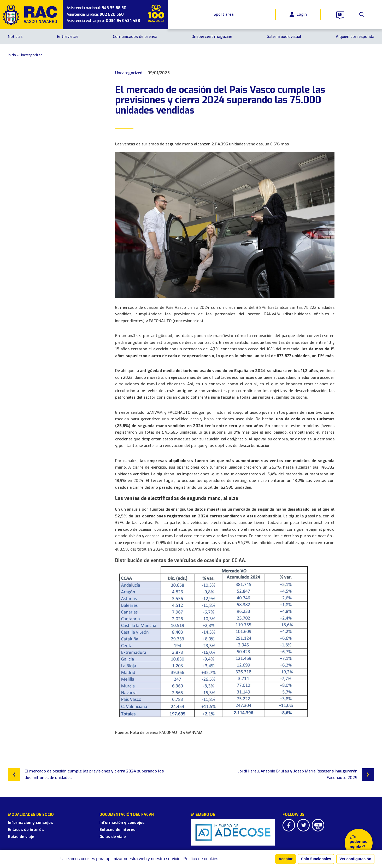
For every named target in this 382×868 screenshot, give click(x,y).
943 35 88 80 (114, 8)
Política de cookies (201, 859)
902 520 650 (112, 14)
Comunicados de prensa (135, 37)
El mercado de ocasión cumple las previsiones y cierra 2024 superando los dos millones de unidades (86, 775)
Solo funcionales (316, 859)
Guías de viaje (21, 836)
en (340, 15)
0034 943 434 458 (123, 21)
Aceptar (286, 859)
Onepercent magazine (212, 37)
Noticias (15, 37)
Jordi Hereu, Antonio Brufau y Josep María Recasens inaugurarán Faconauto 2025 (306, 775)
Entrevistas (68, 37)
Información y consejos (30, 822)
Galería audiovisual (284, 37)
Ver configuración (355, 859)
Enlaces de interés (26, 829)
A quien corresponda (355, 37)
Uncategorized (31, 55)
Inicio (12, 55)
